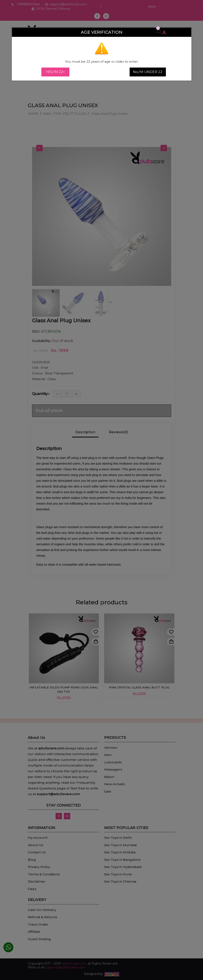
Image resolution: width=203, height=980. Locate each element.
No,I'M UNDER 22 (148, 72)
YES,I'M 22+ (55, 72)
